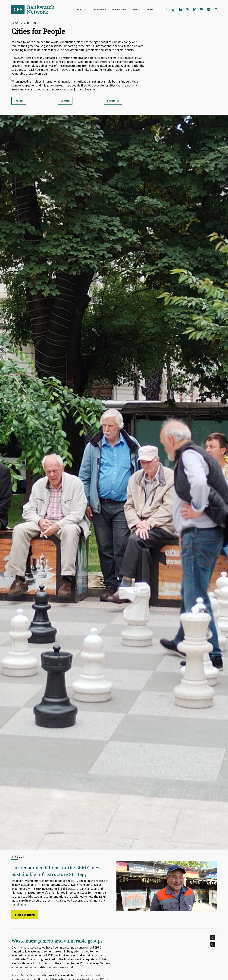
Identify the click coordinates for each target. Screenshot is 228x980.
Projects (19, 101)
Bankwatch (35, 9)
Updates (65, 101)
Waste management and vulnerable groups (57, 941)
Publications (113, 101)
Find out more (25, 915)
